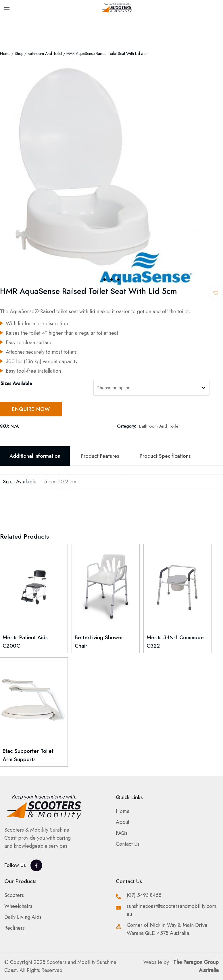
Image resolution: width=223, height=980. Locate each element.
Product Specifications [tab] (165, 456)
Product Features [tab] (100, 456)
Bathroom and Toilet (45, 53)
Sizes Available (16, 383)
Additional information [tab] (35, 456)
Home (5, 53)
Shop (19, 53)
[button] (216, 293)
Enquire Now (31, 409)
